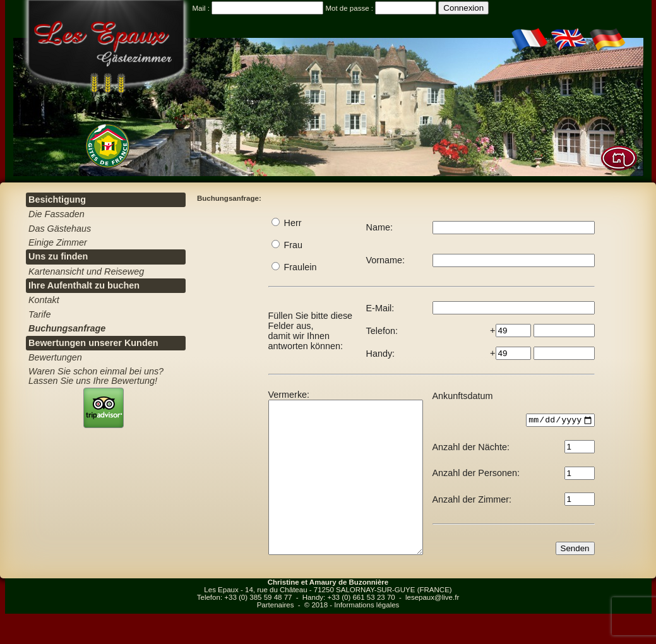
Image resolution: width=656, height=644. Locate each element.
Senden (593, 577)
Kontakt (44, 300)
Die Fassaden (57, 214)
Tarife (39, 314)
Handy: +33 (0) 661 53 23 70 (349, 628)
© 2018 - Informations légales (352, 635)
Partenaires (276, 635)
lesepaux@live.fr (432, 628)
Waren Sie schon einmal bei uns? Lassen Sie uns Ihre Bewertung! (96, 376)
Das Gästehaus (60, 229)
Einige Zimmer (58, 242)
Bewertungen (55, 357)
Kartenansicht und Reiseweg (86, 271)
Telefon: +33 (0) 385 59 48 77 (245, 628)
